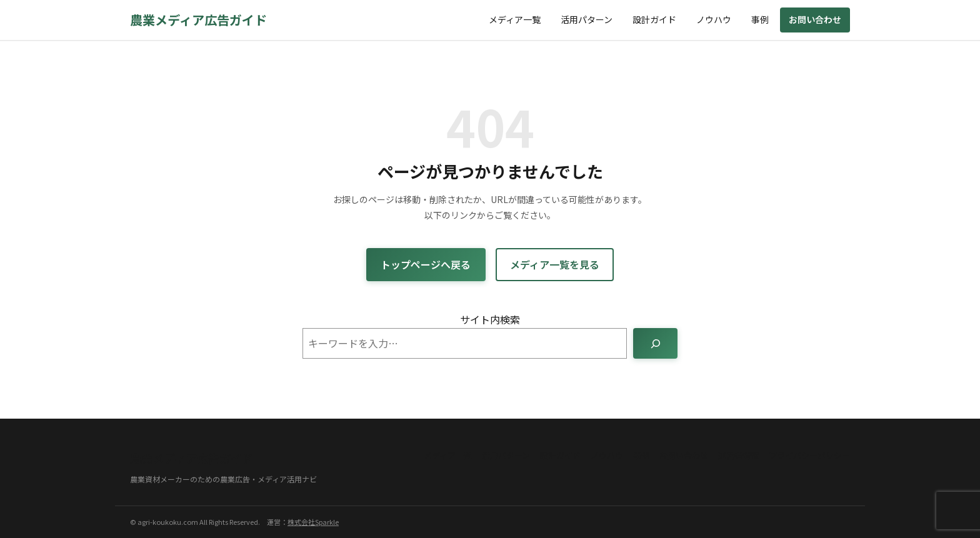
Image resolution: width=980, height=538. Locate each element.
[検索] (655, 343)
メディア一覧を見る (555, 264)
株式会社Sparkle (313, 522)
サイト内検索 (490, 319)
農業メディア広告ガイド (198, 20)
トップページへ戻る (426, 264)
